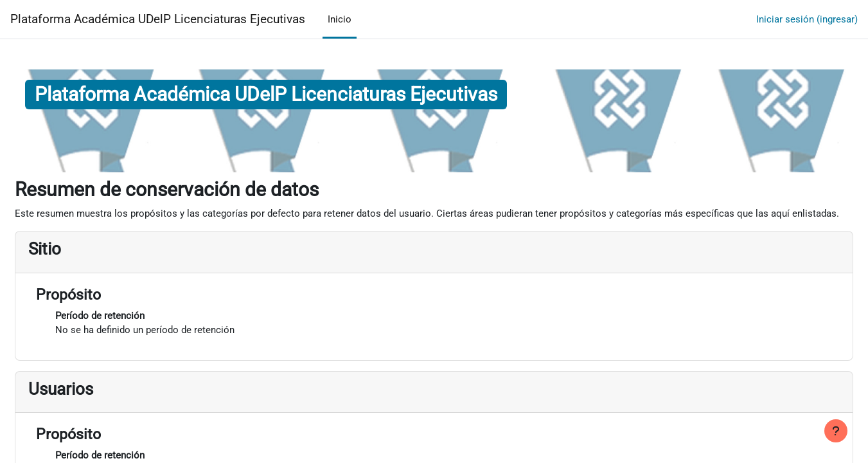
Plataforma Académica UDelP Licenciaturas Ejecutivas (158, 19)
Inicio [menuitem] (340, 19)
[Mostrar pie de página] (836, 431)
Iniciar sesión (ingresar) (807, 19)
